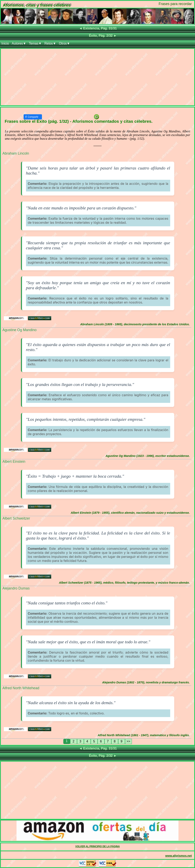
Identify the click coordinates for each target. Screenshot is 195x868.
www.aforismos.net (179, 856)
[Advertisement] (97, 77)
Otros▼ (64, 43)
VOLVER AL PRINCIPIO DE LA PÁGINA (97, 846)
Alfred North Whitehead (21, 688)
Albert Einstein (14, 462)
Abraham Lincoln (16, 153)
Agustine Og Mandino (19, 330)
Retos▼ (50, 43)
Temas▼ (35, 43)
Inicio (5, 43)
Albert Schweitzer (16, 518)
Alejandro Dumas (16, 588)
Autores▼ (19, 43)
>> (128, 741)
